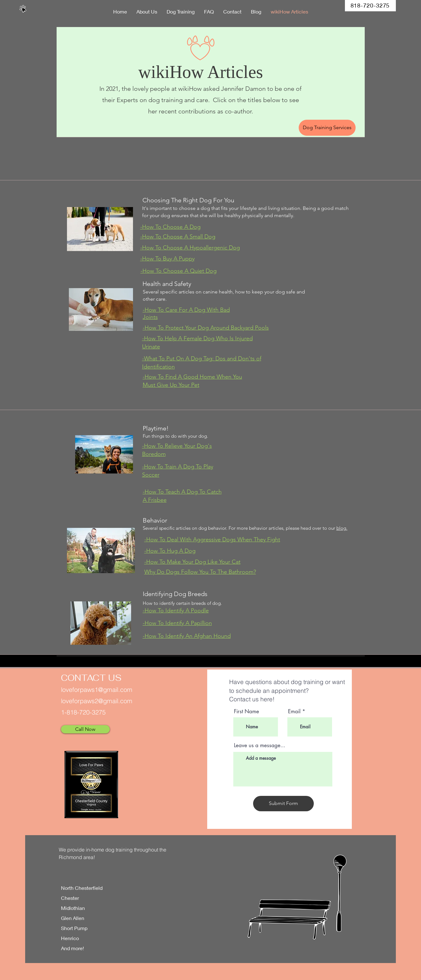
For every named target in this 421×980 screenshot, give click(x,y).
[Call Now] (85, 729)
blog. (342, 528)
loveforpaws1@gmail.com (97, 690)
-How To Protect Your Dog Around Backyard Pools (206, 328)
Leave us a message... (260, 745)
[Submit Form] (283, 804)
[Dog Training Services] (327, 128)
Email (294, 712)
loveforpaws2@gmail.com (97, 701)
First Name (247, 712)
